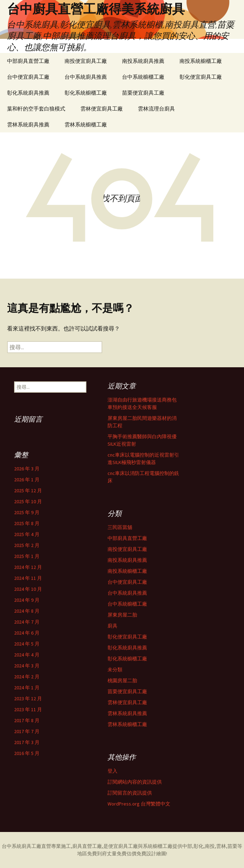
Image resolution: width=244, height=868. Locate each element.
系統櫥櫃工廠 (158, 846)
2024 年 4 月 (27, 655)
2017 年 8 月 (27, 720)
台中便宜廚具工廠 (28, 77)
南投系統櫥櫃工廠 (201, 61)
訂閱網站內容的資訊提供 (135, 782)
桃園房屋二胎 (122, 680)
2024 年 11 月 (28, 578)
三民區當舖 (120, 527)
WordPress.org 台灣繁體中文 (139, 804)
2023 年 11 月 (28, 709)
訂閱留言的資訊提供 (130, 793)
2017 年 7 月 (27, 731)
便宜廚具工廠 (123, 846)
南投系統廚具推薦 (143, 61)
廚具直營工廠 (87, 846)
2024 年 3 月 (27, 666)
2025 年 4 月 (27, 534)
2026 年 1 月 (27, 480)
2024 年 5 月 (27, 644)
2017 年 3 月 (27, 742)
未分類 (115, 670)
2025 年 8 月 (27, 523)
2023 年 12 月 (28, 698)
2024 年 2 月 (27, 677)
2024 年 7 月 (27, 622)
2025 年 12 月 (28, 491)
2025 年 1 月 (27, 556)
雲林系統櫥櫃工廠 (86, 124)
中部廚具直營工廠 (28, 61)
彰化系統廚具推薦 (28, 93)
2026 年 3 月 (27, 469)
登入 (112, 771)
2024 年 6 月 (27, 633)
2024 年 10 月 (28, 589)
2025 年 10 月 (28, 501)
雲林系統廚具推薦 (28, 124)
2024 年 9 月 (27, 600)
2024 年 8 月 (27, 611)
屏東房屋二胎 (122, 615)
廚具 (112, 626)
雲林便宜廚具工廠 (102, 109)
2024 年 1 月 (27, 688)
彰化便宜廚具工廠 (201, 77)
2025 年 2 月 (27, 545)
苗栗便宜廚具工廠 (143, 93)
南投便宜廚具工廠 (86, 61)
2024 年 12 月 (28, 567)
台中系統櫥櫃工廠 (143, 77)
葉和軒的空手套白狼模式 (36, 109)
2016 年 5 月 (27, 753)
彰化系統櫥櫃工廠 (86, 93)
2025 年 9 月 (27, 512)
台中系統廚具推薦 (86, 77)
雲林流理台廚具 (156, 109)
